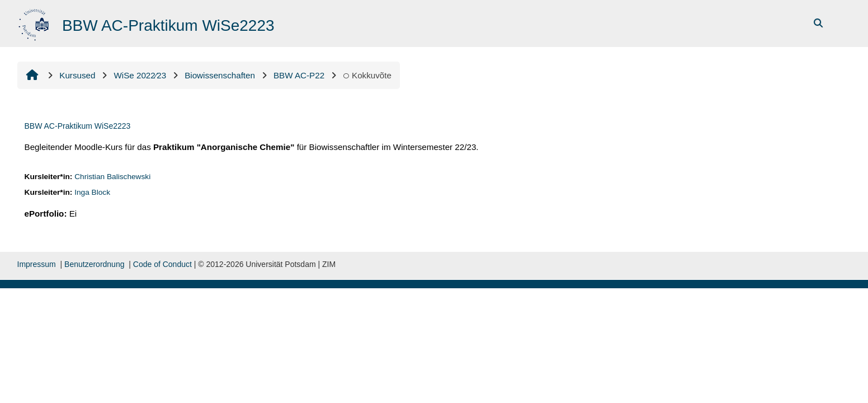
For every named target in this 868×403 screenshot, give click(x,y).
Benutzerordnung (94, 264)
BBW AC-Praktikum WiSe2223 (78, 126)
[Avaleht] (35, 23)
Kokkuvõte (367, 75)
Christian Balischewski (112, 177)
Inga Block (92, 192)
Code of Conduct (162, 264)
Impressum (37, 264)
